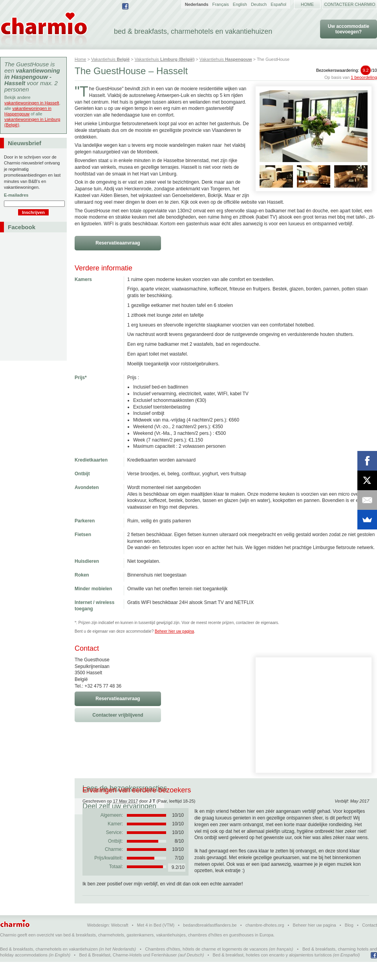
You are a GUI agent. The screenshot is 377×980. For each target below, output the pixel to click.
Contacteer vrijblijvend (118, 715)
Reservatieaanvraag (118, 243)
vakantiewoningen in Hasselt (32, 103)
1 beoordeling (364, 77)
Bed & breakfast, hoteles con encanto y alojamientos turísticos (272, 973)
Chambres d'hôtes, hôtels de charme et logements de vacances (207, 967)
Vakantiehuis (110, 59)
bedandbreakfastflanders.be (210, 943)
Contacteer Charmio (350, 4)
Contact (370, 943)
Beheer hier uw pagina (174, 631)
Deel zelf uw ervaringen (220, 788)
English (240, 4)
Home (307, 4)
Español (278, 4)
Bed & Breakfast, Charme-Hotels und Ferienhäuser (128, 973)
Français (221, 4)
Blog (349, 943)
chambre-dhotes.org (265, 943)
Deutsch (259, 4)
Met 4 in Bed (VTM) (156, 943)
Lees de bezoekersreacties (125, 788)
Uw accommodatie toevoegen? (349, 29)
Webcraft (120, 943)
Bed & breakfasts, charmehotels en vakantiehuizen (49, 967)
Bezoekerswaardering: (347, 70)
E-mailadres (16, 195)
